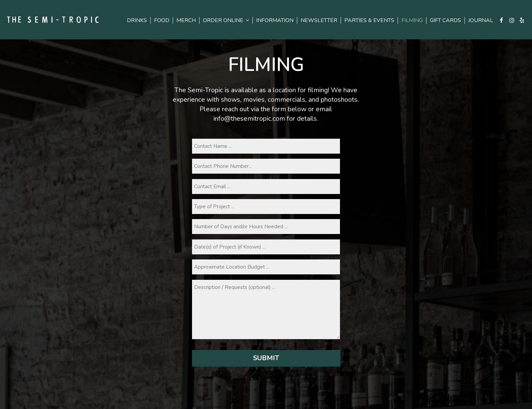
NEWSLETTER (319, 20)
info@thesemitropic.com (249, 119)
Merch (186, 20)
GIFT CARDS (445, 20)
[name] (266, 146)
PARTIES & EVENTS (369, 20)
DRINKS (137, 20)
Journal (481, 20)
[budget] (266, 267)
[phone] (266, 166)
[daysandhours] (266, 227)
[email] (266, 187)
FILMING (412, 20)
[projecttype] (266, 207)
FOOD (162, 20)
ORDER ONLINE (226, 20)
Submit (266, 358)
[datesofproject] (266, 247)
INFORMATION (275, 20)
